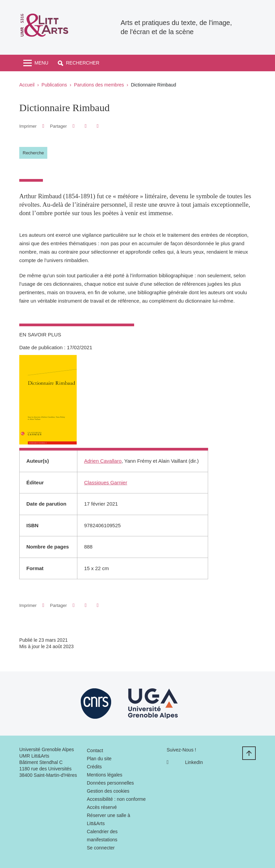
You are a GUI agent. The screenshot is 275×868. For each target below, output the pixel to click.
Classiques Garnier (106, 482)
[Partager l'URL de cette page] (97, 126)
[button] (79, 63)
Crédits (94, 767)
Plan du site (99, 759)
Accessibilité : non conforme (116, 799)
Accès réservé (102, 807)
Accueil (27, 85)
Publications (54, 85)
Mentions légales (105, 775)
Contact (95, 750)
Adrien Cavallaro (103, 461)
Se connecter (101, 848)
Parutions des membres (99, 85)
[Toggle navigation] (36, 63)
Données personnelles (110, 783)
